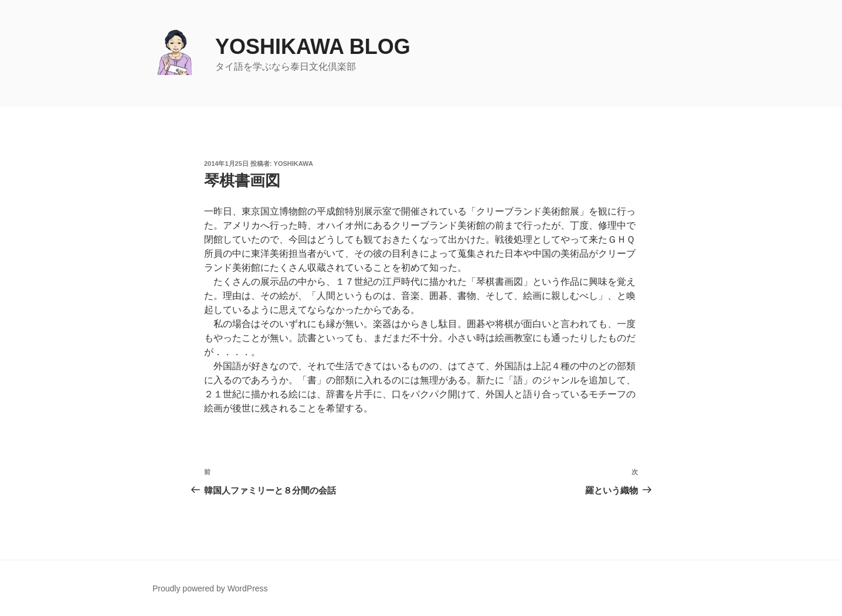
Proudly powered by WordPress (210, 588)
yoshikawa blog (313, 47)
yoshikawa (293, 164)
